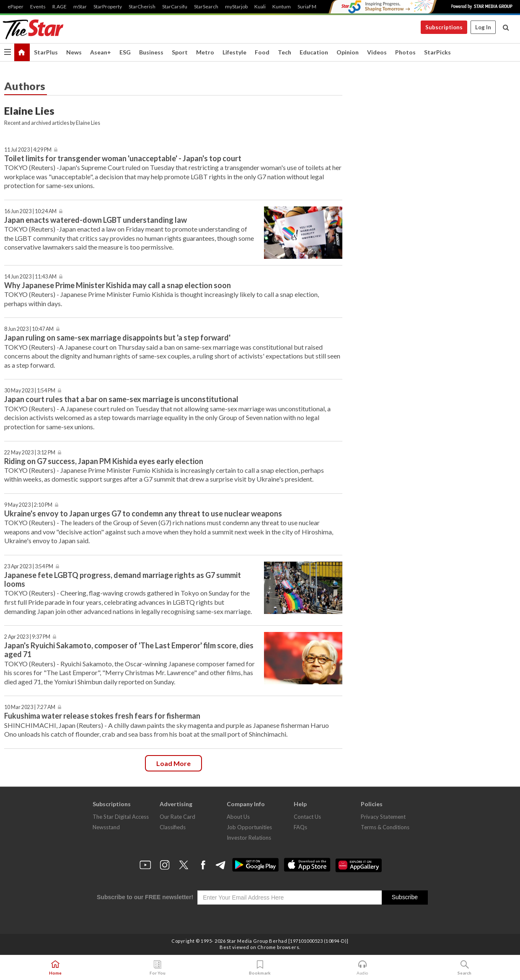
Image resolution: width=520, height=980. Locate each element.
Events (38, 7)
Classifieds (173, 827)
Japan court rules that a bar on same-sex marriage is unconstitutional (121, 399)
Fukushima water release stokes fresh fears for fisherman (102, 716)
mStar (80, 7)
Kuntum (282, 7)
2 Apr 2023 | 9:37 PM (27, 637)
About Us (238, 817)
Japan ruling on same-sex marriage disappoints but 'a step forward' (117, 338)
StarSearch (206, 7)
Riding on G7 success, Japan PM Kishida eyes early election (104, 461)
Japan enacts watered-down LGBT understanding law (96, 220)
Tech (285, 52)
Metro (205, 52)
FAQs (300, 827)
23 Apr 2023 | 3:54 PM (29, 566)
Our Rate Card (177, 817)
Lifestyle (234, 52)
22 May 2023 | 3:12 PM (30, 453)
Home (55, 968)
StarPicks (437, 52)
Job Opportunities (249, 827)
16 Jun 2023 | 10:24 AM (30, 211)
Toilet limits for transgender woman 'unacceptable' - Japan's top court (123, 158)
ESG (125, 52)
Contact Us (307, 817)
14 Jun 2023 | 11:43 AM (30, 277)
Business (151, 52)
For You (158, 968)
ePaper (16, 7)
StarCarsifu (175, 7)
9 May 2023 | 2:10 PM (28, 505)
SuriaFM (307, 7)
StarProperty (108, 7)
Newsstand (106, 827)
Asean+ (101, 52)
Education (314, 52)
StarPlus (46, 52)
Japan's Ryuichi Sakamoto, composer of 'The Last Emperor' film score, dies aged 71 (129, 650)
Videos (377, 52)
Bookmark (260, 968)
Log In (483, 27)
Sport (180, 52)
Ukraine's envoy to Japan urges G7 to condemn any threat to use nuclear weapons (143, 513)
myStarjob (236, 7)
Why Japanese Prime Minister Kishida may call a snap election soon (118, 285)
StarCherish (142, 7)
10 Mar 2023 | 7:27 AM (30, 707)
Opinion (348, 52)
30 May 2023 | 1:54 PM (30, 391)
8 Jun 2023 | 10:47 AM (29, 329)
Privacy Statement (383, 817)
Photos (405, 52)
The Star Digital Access (121, 817)
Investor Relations (249, 838)
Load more (173, 763)
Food (262, 52)
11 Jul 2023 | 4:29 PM (28, 150)
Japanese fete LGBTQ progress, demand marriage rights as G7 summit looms (123, 579)
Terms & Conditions (385, 827)
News (74, 52)
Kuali (260, 7)
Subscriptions (444, 27)
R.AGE (60, 7)
